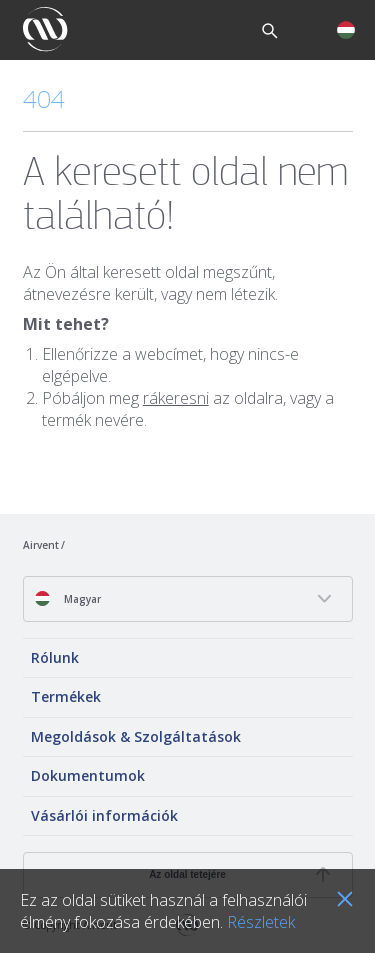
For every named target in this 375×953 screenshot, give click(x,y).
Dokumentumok (88, 775)
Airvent (41, 545)
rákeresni (176, 398)
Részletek (261, 922)
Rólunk (55, 657)
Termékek (66, 696)
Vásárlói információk (104, 815)
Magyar (67, 598)
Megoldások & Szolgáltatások (136, 736)
